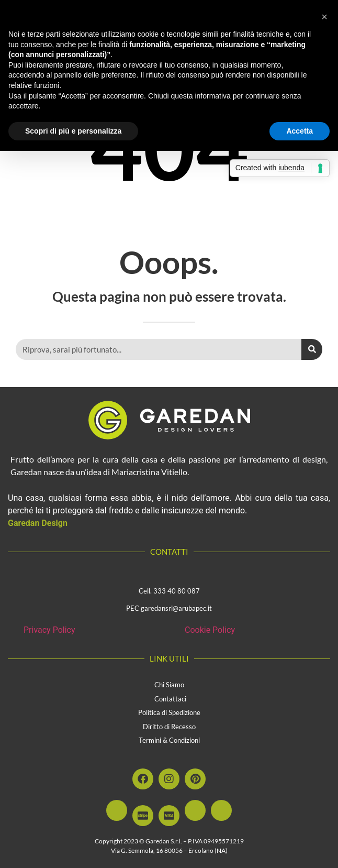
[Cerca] (312, 349)
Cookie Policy (210, 630)
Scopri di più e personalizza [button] (73, 131)
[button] (324, 17)
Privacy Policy (49, 630)
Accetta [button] (300, 131)
